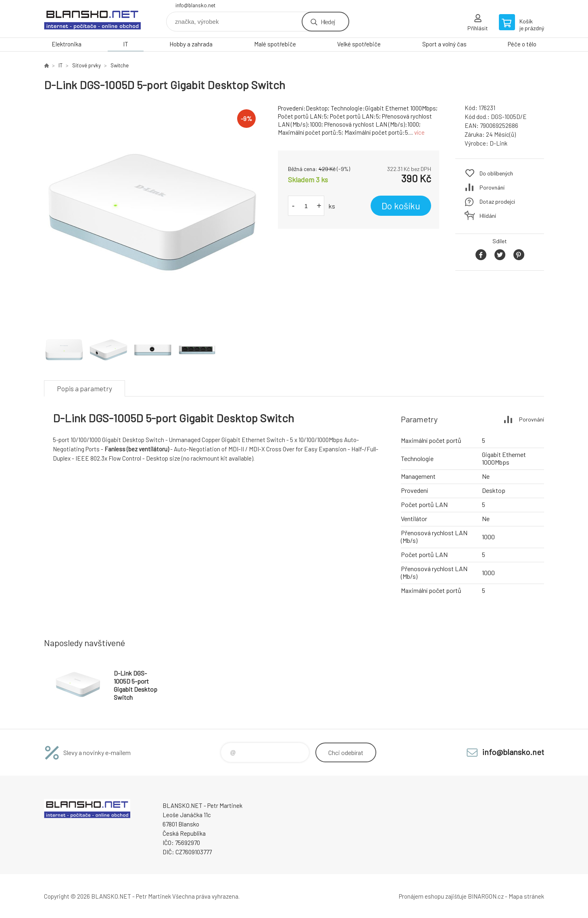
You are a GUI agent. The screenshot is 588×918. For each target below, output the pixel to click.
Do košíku (401, 206)
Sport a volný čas (444, 44)
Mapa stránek (526, 896)
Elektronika (67, 44)
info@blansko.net (195, 5)
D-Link (498, 143)
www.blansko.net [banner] (92, 19)
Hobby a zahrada (191, 44)
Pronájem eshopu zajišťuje (433, 896)
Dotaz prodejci (497, 201)
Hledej (328, 22)
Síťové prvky (87, 65)
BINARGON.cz (486, 896)
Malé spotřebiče (275, 44)
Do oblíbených (496, 173)
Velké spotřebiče (359, 44)
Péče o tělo (522, 44)
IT (126, 44)
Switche (120, 65)
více (419, 132)
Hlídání (488, 216)
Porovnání (492, 187)
